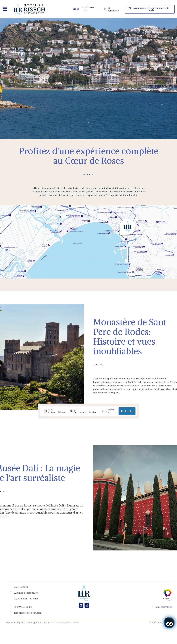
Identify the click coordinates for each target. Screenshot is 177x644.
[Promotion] (111, 412)
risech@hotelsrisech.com (28, 613)
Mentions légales (15, 622)
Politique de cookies (39, 622)
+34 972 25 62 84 (23, 607)
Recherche (127, 411)
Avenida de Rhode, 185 (27, 593)
